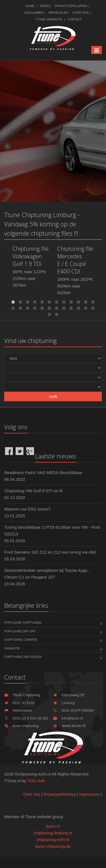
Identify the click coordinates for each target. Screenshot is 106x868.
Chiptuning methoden (23, 657)
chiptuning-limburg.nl (53, 833)
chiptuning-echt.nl (53, 840)
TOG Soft (36, 781)
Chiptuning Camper (21, 640)
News (44, 6)
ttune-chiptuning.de (53, 846)
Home (30, 6)
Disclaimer (34, 13)
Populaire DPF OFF (20, 631)
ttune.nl (53, 826)
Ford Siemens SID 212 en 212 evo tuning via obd (50, 552)
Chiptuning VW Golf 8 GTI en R (33, 491)
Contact (74, 19)
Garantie (12, 648)
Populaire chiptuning (23, 623)
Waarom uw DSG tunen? (27, 509)
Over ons (81, 13)
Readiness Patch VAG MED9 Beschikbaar (43, 473)
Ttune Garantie (49, 19)
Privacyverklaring (71, 6)
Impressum (58, 13)
